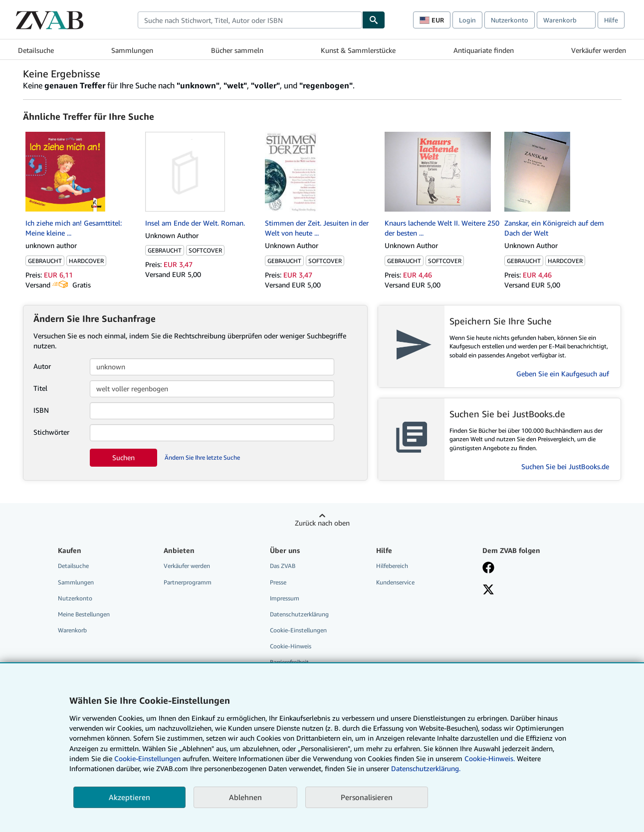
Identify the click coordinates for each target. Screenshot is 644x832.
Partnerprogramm (188, 582)
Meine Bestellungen (84, 614)
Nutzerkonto (510, 20)
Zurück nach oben (322, 523)
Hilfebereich (392, 566)
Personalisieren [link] (367, 797)
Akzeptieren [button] (129, 797)
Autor (42, 366)
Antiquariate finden (484, 50)
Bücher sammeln (237, 50)
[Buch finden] (374, 20)
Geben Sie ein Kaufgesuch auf (563, 374)
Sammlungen (132, 50)
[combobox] (250, 20)
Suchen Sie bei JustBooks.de (565, 466)
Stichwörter (51, 432)
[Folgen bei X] (488, 590)
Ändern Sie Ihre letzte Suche (202, 457)
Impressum (285, 598)
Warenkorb (72, 630)
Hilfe (611, 20)
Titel (40, 388)
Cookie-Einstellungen (147, 758)
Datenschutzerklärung (299, 614)
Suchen (123, 457)
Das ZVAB (283, 566)
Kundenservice (395, 582)
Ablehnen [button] (245, 797)
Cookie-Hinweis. (490, 758)
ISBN (41, 410)
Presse (278, 582)
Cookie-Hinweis (291, 646)
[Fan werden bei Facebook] (488, 568)
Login (467, 20)
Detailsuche (36, 50)
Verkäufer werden (599, 50)
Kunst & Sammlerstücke (358, 50)
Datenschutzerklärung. (426, 768)
